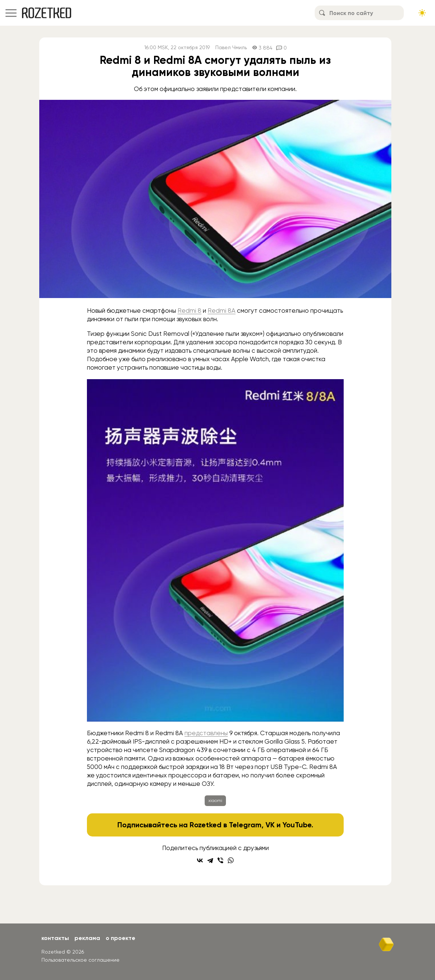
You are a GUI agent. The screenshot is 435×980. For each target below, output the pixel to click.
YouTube (297, 825)
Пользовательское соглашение (81, 960)
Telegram (245, 825)
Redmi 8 (189, 311)
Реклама (87, 938)
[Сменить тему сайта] (422, 13)
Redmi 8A (222, 311)
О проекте (120, 938)
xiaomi (215, 801)
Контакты (55, 938)
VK (270, 825)
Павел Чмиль (231, 48)
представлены (206, 733)
